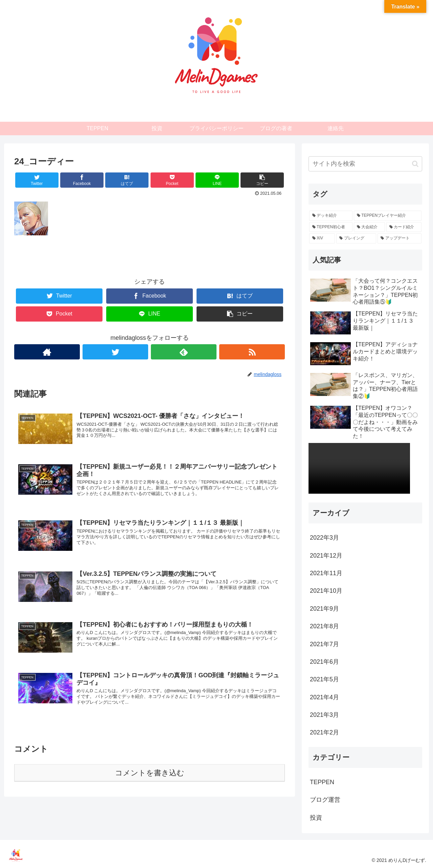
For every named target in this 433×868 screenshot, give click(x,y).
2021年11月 (326, 573)
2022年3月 (324, 538)
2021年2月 (324, 732)
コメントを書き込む (150, 781)
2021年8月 (324, 626)
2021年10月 (326, 591)
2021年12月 (326, 556)
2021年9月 (324, 609)
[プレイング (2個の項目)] (356, 238)
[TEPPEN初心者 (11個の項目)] (331, 227)
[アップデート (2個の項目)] (400, 238)
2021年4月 (324, 697)
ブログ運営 (325, 800)
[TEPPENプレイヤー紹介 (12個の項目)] (388, 216)
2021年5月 (324, 679)
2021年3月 (324, 715)
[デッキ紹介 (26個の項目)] (331, 216)
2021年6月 (324, 662)
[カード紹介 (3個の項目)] (404, 227)
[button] (415, 164)
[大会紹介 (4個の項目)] (369, 227)
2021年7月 (324, 644)
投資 (316, 818)
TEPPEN (322, 782)
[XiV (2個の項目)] (322, 238)
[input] (365, 164)
